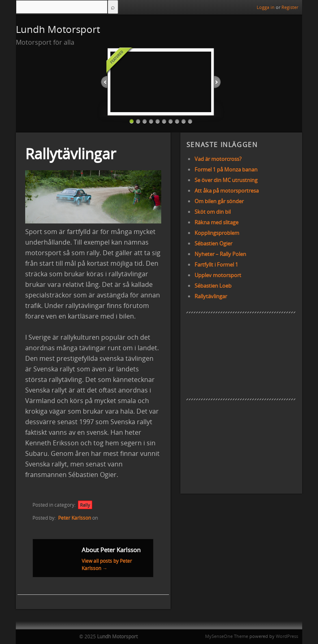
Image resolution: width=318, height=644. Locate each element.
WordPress (287, 636)
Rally (85, 505)
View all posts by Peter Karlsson (107, 565)
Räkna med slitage (216, 222)
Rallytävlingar (211, 296)
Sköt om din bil (213, 212)
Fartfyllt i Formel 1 (216, 265)
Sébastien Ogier (213, 243)
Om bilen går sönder (219, 201)
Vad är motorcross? (218, 159)
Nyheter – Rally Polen (220, 254)
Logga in (266, 7)
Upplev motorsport (218, 275)
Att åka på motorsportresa (227, 191)
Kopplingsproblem (217, 233)
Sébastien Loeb (213, 286)
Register (290, 7)
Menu (23, 7)
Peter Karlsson (75, 518)
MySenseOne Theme (227, 636)
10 (190, 121)
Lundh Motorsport (58, 29)
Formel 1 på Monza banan (226, 169)
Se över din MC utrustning (226, 180)
